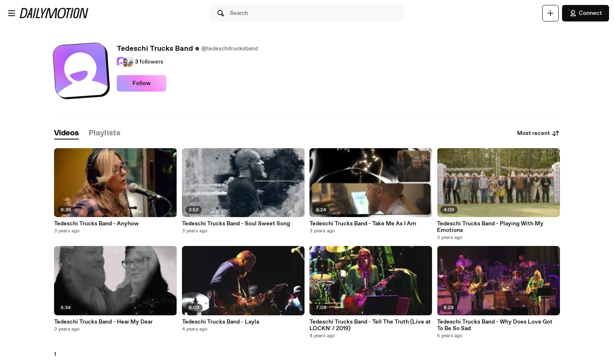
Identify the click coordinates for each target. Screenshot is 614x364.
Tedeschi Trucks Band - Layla (221, 322)
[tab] (66, 134)
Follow (142, 83)
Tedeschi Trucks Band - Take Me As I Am (363, 224)
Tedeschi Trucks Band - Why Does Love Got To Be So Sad (495, 325)
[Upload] (550, 13)
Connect (586, 13)
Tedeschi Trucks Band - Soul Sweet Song (236, 224)
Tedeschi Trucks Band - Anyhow (96, 224)
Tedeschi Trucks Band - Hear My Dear (103, 322)
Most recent (538, 133)
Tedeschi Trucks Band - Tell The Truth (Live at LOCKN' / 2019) (370, 325)
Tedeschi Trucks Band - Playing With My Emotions (490, 227)
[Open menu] (12, 13)
